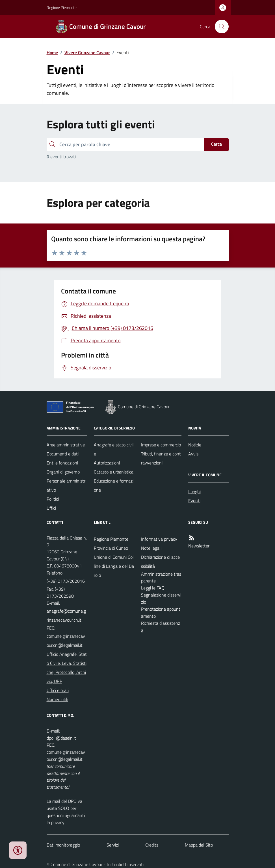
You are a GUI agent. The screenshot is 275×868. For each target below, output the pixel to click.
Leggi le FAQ (153, 588)
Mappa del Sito (199, 845)
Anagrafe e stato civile (114, 449)
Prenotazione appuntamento (161, 612)
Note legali (151, 548)
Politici (53, 499)
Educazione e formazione (114, 485)
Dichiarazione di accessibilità (160, 562)
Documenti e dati (63, 454)
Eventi (194, 501)
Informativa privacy (159, 539)
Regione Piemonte (62, 7)
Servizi (113, 845)
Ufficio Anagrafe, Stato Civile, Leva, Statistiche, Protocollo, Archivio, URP (67, 668)
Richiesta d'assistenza (161, 627)
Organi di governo (63, 472)
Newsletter (199, 546)
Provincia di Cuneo (111, 548)
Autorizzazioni (107, 463)
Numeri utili (57, 699)
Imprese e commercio (161, 445)
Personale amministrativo (66, 485)
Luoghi (194, 492)
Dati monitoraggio (63, 845)
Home (52, 52)
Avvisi (194, 454)
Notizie (195, 445)
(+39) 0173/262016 (66, 581)
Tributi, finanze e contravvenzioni (161, 458)
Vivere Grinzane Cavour (87, 52)
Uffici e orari (58, 690)
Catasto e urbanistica (114, 472)
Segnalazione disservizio (161, 598)
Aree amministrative (66, 445)
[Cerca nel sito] (219, 27)
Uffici (51, 508)
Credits (152, 845)
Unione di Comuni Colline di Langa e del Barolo (114, 566)
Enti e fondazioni (62, 463)
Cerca (216, 144)
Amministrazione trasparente (161, 577)
